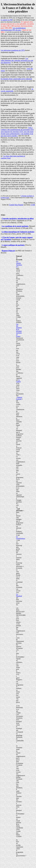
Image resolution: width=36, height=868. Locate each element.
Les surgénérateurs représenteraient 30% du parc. (13, 29)
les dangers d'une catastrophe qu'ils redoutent (16, 79)
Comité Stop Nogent (16, 205)
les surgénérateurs (21, 538)
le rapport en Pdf (7, 20)
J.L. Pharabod (19, 595)
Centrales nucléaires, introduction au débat (18, 219)
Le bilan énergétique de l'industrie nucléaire (18, 232)
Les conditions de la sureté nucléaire (15, 226)
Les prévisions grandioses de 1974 (13, 50)
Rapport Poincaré (8, 251)
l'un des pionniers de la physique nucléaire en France (19, 330)
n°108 (33, 205)
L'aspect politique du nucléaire (13, 245)
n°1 (19, 264)
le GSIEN (18, 381)
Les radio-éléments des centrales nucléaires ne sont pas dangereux (17, 61)
